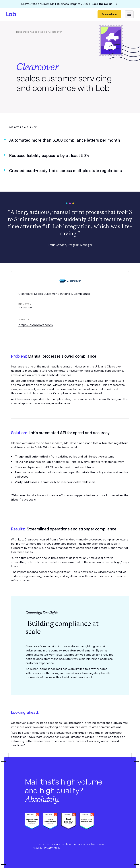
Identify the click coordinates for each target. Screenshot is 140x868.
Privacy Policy (52, 848)
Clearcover (114, 366)
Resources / (24, 32)
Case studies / (40, 32)
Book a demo (109, 14)
